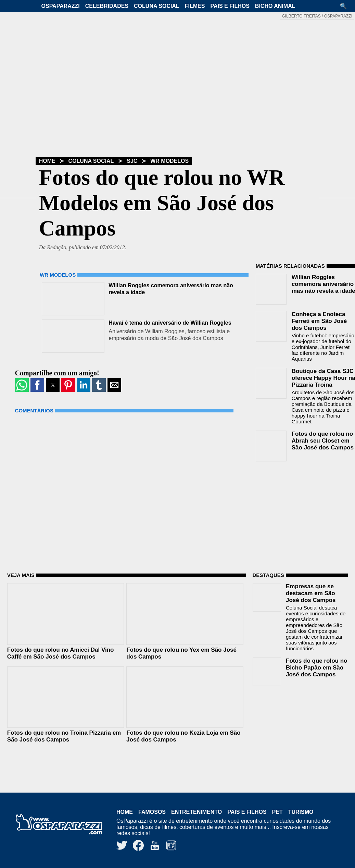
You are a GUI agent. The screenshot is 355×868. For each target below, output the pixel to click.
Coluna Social (157, 6)
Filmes (195, 6)
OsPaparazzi (61, 6)
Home (47, 161)
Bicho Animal (275, 6)
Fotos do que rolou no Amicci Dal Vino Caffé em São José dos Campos (61, 653)
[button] (346, 6)
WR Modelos (169, 161)
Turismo (301, 812)
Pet (277, 812)
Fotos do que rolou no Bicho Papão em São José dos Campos (316, 668)
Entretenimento (196, 812)
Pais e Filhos (230, 6)
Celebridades (107, 6)
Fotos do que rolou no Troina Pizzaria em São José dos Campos (64, 736)
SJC (132, 161)
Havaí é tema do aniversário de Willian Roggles (170, 323)
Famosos (152, 812)
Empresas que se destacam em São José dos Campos (311, 593)
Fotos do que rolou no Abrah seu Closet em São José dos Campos (323, 441)
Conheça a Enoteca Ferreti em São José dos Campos (319, 321)
